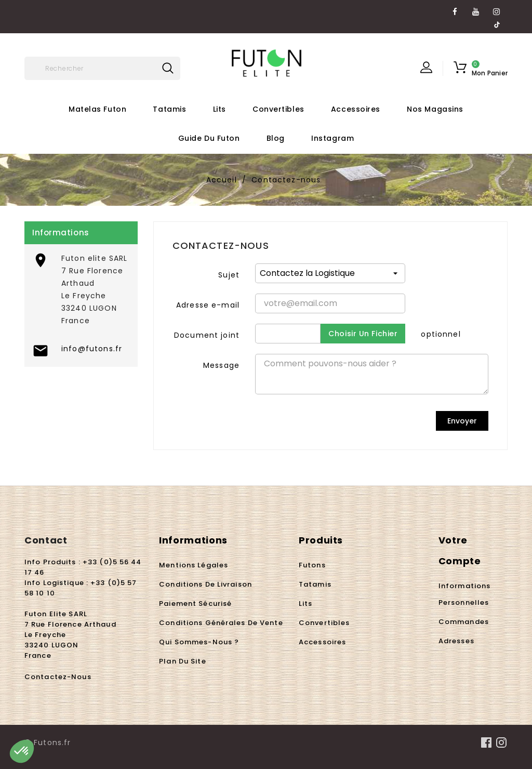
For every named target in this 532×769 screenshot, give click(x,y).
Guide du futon (209, 138)
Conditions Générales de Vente (221, 623)
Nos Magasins (435, 109)
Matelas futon (97, 109)
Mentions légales (194, 565)
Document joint (207, 335)
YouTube (476, 8)
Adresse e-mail (208, 305)
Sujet (229, 275)
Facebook (455, 8)
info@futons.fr (92, 349)
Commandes (464, 622)
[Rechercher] (102, 68)
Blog (276, 138)
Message (221, 365)
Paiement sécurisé (195, 604)
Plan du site (182, 661)
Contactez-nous (58, 677)
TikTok (497, 21)
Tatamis (169, 109)
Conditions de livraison (205, 584)
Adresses (456, 641)
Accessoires (356, 109)
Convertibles (278, 109)
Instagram (497, 8)
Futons (312, 565)
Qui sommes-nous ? (199, 642)
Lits (220, 109)
